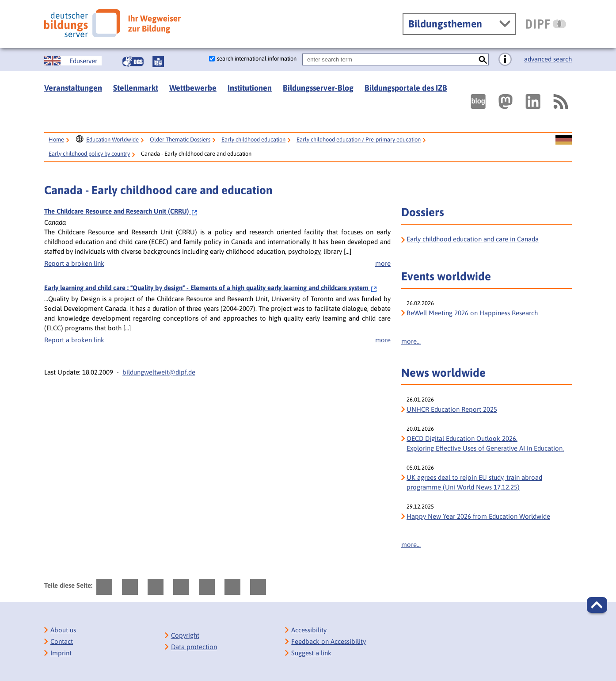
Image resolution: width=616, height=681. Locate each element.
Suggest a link (311, 653)
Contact (62, 641)
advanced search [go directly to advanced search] (548, 59)
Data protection (194, 647)
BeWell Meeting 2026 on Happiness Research (472, 313)
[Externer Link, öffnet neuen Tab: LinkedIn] (533, 101)
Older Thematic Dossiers (180, 140)
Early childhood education (253, 140)
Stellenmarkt (136, 88)
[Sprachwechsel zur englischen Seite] (73, 61)
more (383, 263)
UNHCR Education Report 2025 (452, 409)
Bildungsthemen (445, 24)
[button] (597, 605)
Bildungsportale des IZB (406, 88)
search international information (257, 59)
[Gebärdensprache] (133, 61)
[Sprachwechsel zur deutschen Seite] (564, 140)
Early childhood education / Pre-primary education (359, 140)
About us (63, 630)
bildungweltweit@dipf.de (159, 372)
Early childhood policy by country (89, 154)
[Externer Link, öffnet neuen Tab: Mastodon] (506, 101)
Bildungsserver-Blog (318, 88)
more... (411, 341)
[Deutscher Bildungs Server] (112, 23)
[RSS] (560, 101)
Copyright (185, 635)
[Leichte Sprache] (158, 61)
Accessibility (309, 630)
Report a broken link (74, 263)
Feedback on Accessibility (329, 641)
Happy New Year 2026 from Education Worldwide (478, 516)
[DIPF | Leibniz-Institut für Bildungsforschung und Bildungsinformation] (546, 24)
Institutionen (250, 88)
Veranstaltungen (73, 88)
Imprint (61, 653)
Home (56, 140)
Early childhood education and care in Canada (473, 239)
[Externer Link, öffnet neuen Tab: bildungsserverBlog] (478, 101)
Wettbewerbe (193, 88)
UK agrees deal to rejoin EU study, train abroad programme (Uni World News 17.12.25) (474, 482)
